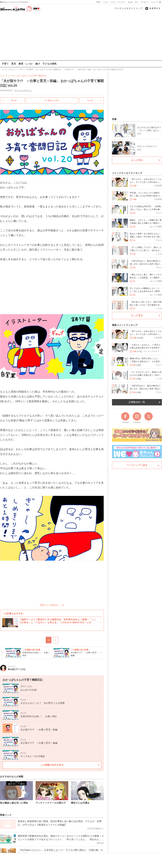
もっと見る (137, 160)
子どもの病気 (50, 64)
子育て (99, 2)
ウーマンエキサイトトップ (129, 8)
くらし (106, 2)
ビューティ (122, 2)
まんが (130, 2)
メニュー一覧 (156, 2)
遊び (38, 64)
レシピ (113, 2)
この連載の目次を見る (52, 765)
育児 (14, 64)
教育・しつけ (26, 64)
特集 (114, 119)
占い (137, 2)
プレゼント (145, 2)
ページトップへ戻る (137, 465)
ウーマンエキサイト (23, 90)
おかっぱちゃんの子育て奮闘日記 (31, 76)
